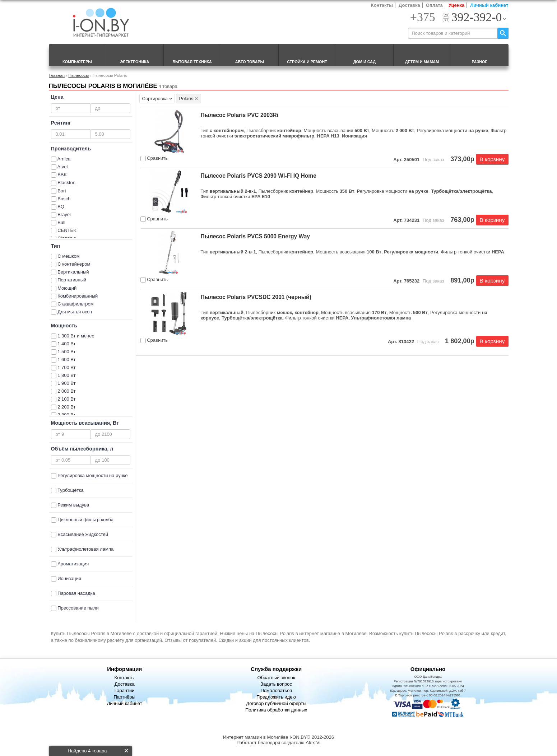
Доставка (409, 5)
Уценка (456, 5)
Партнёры (124, 697)
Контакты (382, 5)
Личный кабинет (489, 5)
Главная (57, 75)
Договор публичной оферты (276, 703)
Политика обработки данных (276, 710)
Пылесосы (78, 75)
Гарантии (125, 690)
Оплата (434, 5)
